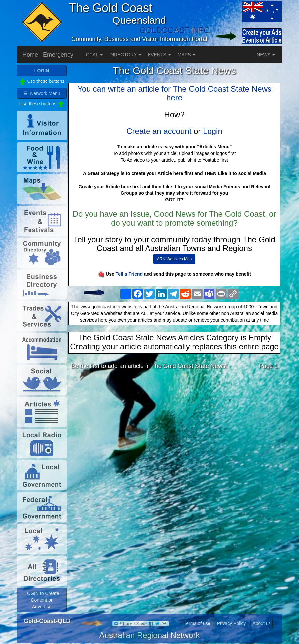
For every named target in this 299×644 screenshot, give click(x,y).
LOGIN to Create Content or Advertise (42, 600)
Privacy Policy (231, 623)
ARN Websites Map (174, 259)
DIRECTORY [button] (125, 55)
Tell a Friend (129, 274)
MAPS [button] (187, 55)
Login (213, 131)
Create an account (159, 131)
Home (30, 55)
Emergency (58, 55)
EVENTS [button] (159, 55)
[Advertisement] (174, 427)
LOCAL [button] (93, 55)
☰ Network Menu (42, 93)
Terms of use (197, 623)
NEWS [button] (266, 55)
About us (261, 623)
